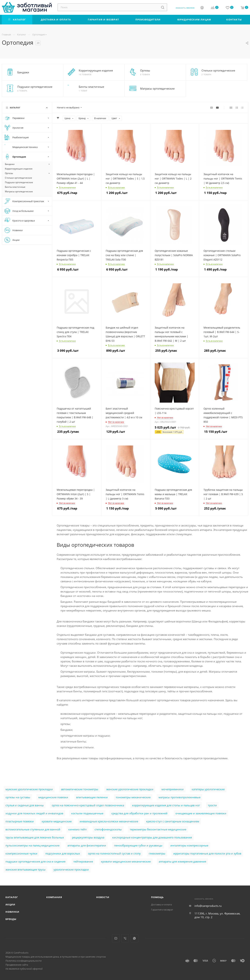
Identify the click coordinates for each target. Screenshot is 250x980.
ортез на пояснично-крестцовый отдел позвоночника (88, 805)
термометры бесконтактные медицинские (158, 829)
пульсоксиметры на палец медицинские (32, 845)
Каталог (12, 897)
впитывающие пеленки (92, 797)
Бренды (11, 919)
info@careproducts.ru (208, 906)
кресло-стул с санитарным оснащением (173, 821)
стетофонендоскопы (108, 829)
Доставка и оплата (161, 904)
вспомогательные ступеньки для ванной (33, 829)
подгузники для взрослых (63, 853)
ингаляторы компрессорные (189, 845)
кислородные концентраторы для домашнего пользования (152, 837)
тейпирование (83, 861)
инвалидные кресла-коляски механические (109, 821)
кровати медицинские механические (126, 861)
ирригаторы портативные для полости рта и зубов (207, 853)
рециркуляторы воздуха (88, 837)
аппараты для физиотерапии (87, 845)
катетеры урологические (208, 789)
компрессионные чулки (21, 853)
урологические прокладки (71, 869)
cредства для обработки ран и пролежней (139, 813)
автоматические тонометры (80, 789)
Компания (54, 897)
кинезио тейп (77, 829)
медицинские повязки (53, 797)
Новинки (12, 912)
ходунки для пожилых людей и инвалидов (34, 813)
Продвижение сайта (17, 965)
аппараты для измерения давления (182, 861)
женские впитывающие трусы (26, 869)
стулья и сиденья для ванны (25, 805)
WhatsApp (134, 938)
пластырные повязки (20, 821)
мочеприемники (173, 789)
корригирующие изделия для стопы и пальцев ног (166, 805)
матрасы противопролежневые (179, 797)
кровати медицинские (57, 821)
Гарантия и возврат (162, 910)
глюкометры (157, 853)
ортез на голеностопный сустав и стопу (114, 853)
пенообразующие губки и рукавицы (138, 845)
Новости (103, 897)
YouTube (116, 938)
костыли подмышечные (87, 813)
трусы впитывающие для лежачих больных (35, 837)
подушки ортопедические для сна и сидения (35, 861)
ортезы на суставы (18, 797)
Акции (10, 904)
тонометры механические (133, 797)
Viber (125, 938)
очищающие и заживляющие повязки (201, 813)
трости (212, 805)
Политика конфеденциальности (24, 961)
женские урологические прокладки (130, 789)
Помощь (157, 897)
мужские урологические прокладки (29, 789)
